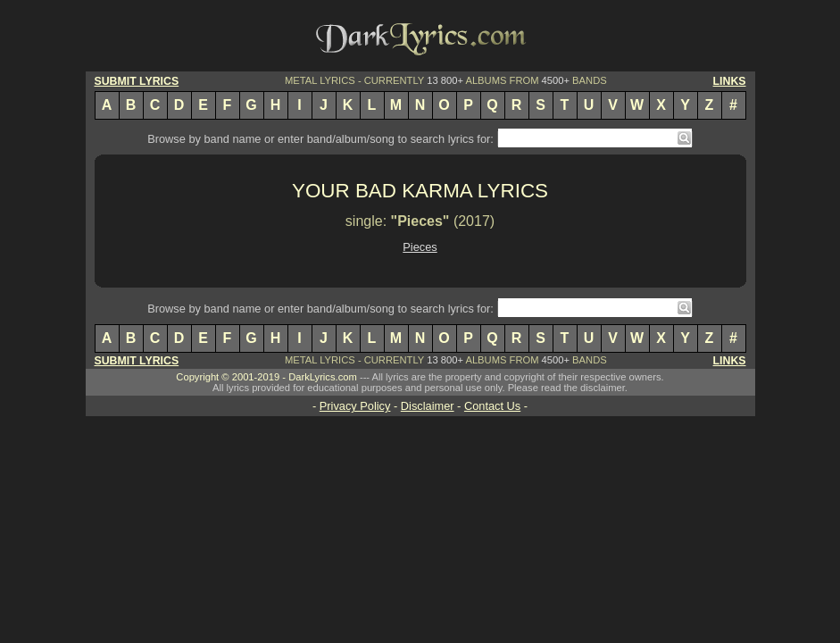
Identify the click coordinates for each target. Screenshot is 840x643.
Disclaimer (428, 406)
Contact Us (492, 406)
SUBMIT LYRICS (137, 81)
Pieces (420, 247)
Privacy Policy (355, 406)
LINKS (730, 81)
